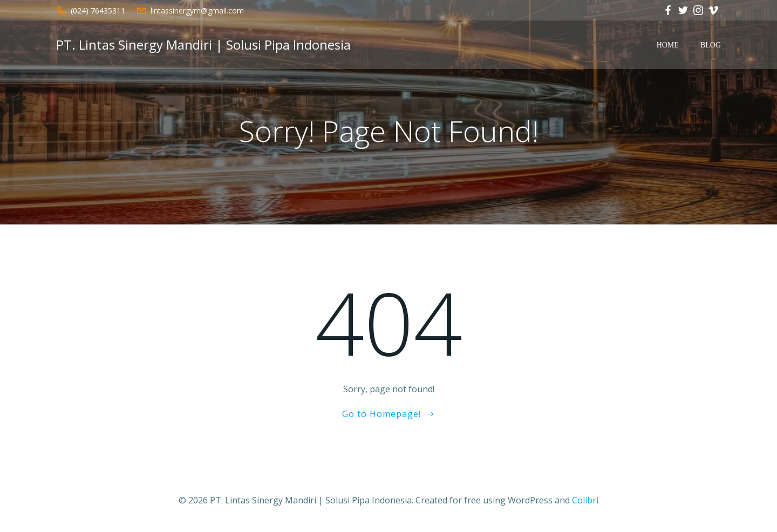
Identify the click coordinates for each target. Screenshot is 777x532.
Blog (711, 45)
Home (668, 45)
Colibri (585, 500)
